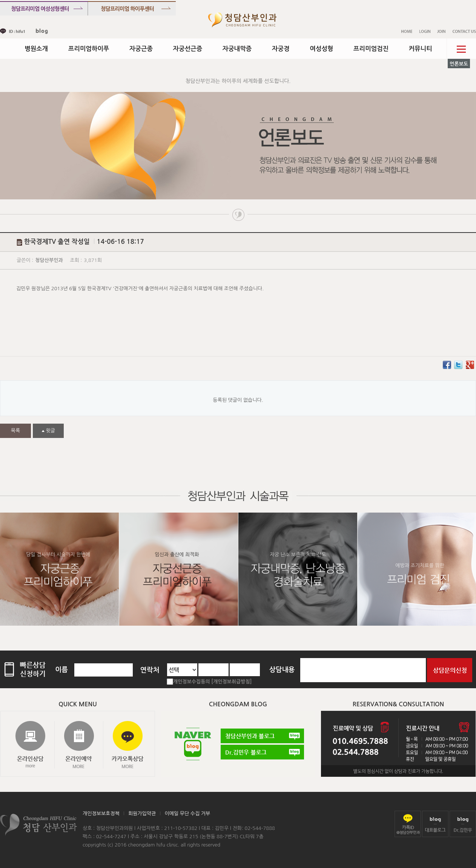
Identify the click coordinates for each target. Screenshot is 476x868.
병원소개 (36, 49)
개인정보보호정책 (101, 814)
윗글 (48, 431)
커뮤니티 (421, 49)
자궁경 (281, 49)
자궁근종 (141, 49)
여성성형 (321, 49)
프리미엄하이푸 (89, 49)
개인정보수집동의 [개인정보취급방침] (213, 682)
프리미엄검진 (371, 49)
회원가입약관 (142, 814)
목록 (15, 431)
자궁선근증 (188, 49)
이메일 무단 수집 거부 (187, 814)
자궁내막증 (237, 49)
